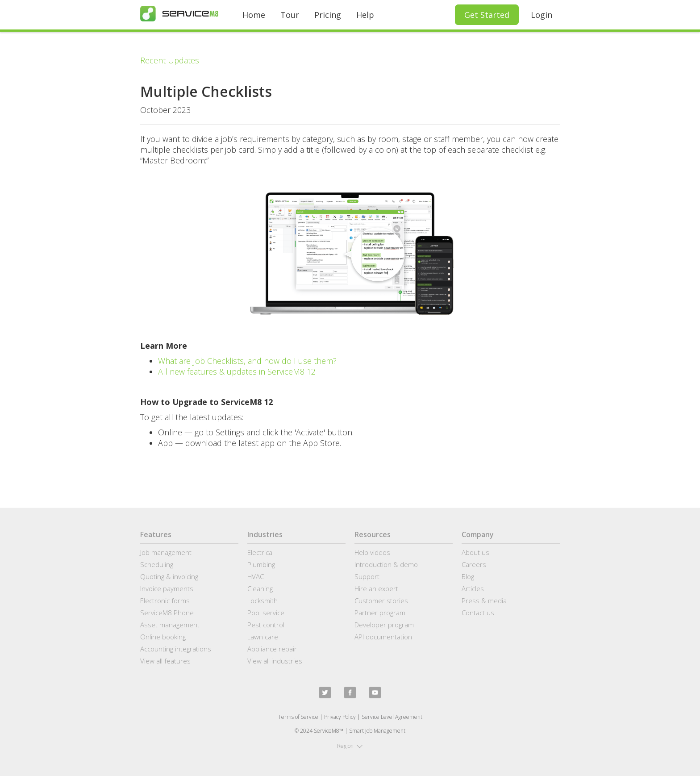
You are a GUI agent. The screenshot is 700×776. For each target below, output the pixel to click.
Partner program (380, 613)
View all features (165, 661)
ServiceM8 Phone (167, 613)
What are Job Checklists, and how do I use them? (247, 361)
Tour (290, 15)
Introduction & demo (386, 564)
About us (475, 552)
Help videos (372, 552)
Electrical (260, 552)
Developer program (384, 625)
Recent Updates (170, 60)
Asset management (170, 625)
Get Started (487, 15)
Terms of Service (298, 717)
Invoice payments (167, 588)
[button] (350, 746)
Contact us (478, 613)
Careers (474, 564)
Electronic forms (165, 601)
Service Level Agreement (392, 717)
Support (367, 576)
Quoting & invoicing (169, 576)
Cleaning (260, 588)
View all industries (275, 661)
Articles (473, 588)
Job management (166, 552)
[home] (179, 14)
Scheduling (157, 564)
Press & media (484, 601)
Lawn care (263, 637)
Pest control (266, 625)
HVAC (256, 576)
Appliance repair (272, 649)
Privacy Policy (340, 717)
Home (254, 15)
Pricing (328, 15)
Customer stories (381, 601)
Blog (468, 576)
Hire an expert (376, 588)
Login (542, 15)
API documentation (383, 637)
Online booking (163, 637)
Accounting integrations (176, 649)
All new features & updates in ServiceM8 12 (237, 371)
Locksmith (262, 601)
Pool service (266, 613)
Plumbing (261, 564)
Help (365, 15)
